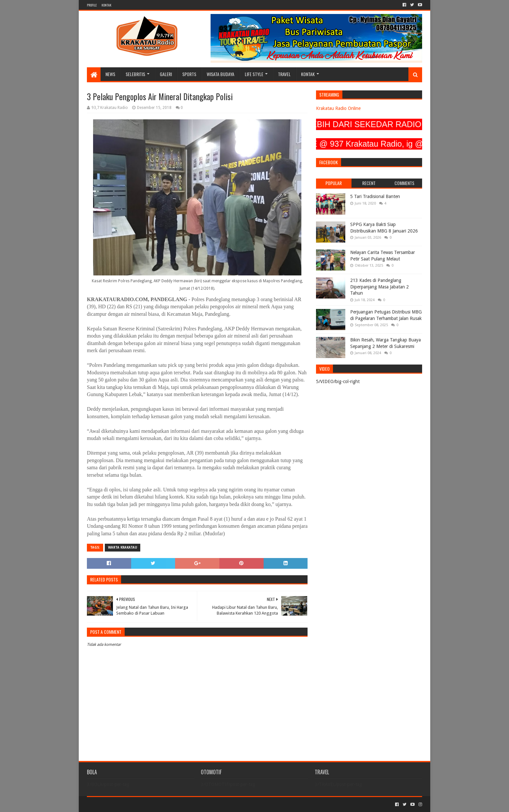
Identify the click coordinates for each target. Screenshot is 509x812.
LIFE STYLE (254, 74)
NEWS (110, 74)
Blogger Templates (160, 804)
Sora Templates (123, 804)
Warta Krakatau (123, 547)
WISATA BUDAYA (220, 74)
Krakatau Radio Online (338, 108)
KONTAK (106, 5)
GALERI (166, 74)
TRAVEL (284, 74)
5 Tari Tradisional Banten (375, 196)
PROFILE (92, 5)
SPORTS (189, 74)
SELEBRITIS (135, 74)
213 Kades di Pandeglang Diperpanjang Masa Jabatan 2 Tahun (379, 287)
